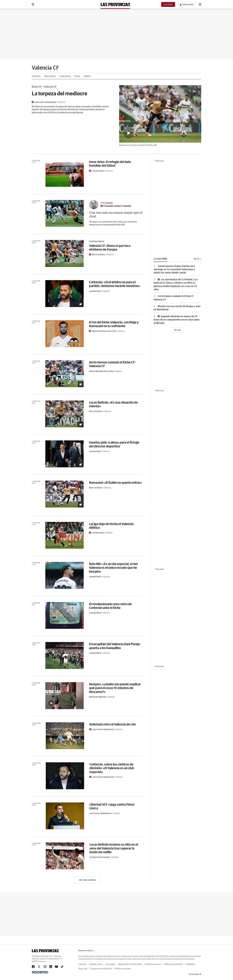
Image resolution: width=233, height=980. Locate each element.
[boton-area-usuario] (187, 4)
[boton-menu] (200, 4)
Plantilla (36, 76)
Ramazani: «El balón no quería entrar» (115, 482)
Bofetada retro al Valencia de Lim (113, 724)
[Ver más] (177, 330)
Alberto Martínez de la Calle (104, 331)
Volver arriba (195, 974)
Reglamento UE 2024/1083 (130, 964)
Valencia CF (45, 68)
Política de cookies (123, 969)
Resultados (50, 76)
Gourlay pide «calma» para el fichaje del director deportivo (114, 444)
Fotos (77, 76)
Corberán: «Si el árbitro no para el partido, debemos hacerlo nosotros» (115, 284)
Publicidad (190, 964)
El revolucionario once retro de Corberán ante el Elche (110, 606)
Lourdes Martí (98, 171)
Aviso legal (110, 964)
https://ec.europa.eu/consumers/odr (180, 959)
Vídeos (87, 76)
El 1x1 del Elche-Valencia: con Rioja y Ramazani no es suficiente (114, 324)
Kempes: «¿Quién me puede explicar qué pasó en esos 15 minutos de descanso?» (115, 688)
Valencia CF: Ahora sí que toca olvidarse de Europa (110, 247)
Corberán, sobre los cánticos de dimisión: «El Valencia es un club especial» (112, 768)
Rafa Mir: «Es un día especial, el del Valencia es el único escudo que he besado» (113, 568)
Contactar (83, 964)
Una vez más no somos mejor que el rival (116, 214)
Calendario (65, 76)
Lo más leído (160, 259)
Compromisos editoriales (101, 969)
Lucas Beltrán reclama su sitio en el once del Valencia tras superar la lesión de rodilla (114, 848)
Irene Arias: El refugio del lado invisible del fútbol (110, 164)
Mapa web (83, 969)
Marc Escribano (98, 255)
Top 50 (197, 259)
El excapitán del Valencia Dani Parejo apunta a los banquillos (114, 646)
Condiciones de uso (153, 964)
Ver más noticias (87, 880)
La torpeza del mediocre (60, 93)
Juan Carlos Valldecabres (45, 102)
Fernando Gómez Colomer (117, 206)
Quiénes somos (96, 964)
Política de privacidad (173, 964)
